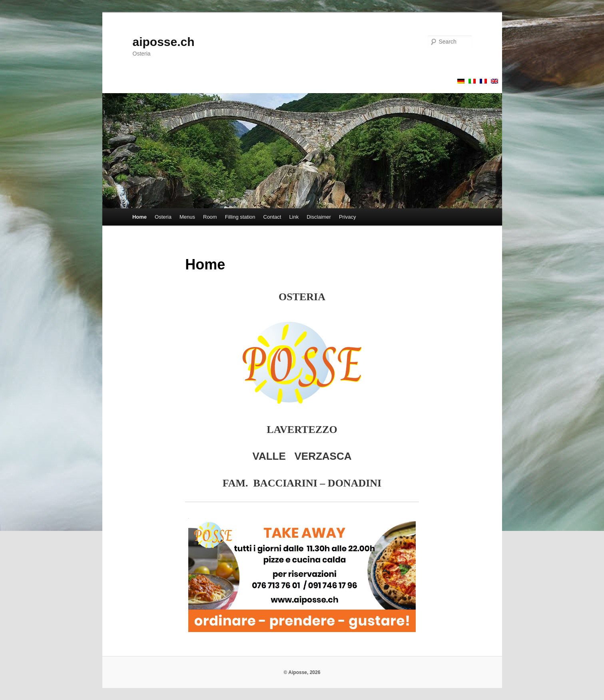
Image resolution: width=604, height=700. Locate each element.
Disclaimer (319, 217)
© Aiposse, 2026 (302, 672)
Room (210, 217)
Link (294, 217)
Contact (272, 217)
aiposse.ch (164, 42)
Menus (187, 217)
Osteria (163, 217)
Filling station (240, 217)
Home (140, 217)
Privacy (348, 217)
